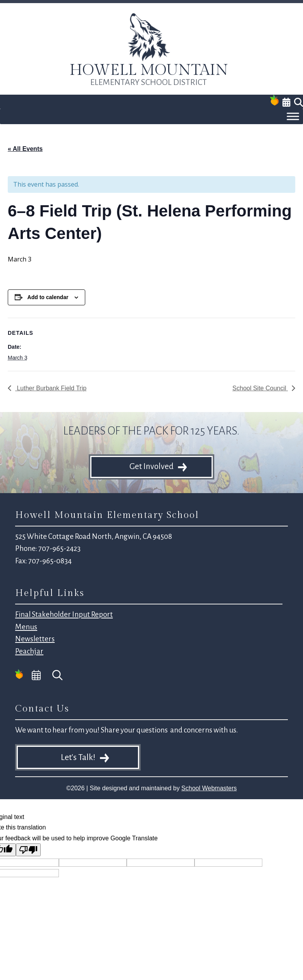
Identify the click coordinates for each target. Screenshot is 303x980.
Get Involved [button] (151, 467)
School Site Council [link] (260, 388)
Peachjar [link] (29, 651)
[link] (149, 60)
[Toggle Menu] (293, 117)
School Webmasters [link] (209, 788)
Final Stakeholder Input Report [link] (64, 614)
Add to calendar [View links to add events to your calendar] (48, 297)
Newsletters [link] (35, 639)
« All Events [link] (25, 149)
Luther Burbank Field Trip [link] (51, 388)
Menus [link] (26, 627)
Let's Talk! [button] (78, 757)
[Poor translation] (28, 850)
